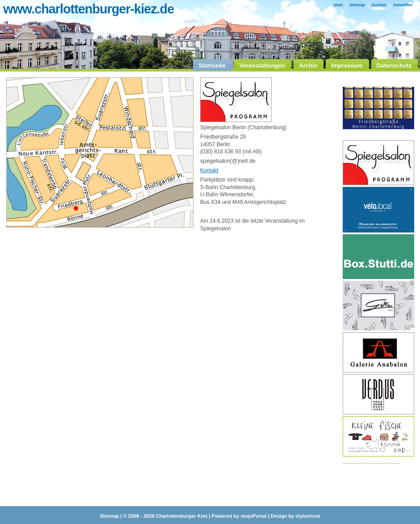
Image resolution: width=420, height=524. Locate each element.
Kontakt (209, 170)
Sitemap (357, 5)
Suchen (379, 5)
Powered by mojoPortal (239, 516)
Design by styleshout (296, 516)
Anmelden (403, 5)
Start (338, 5)
